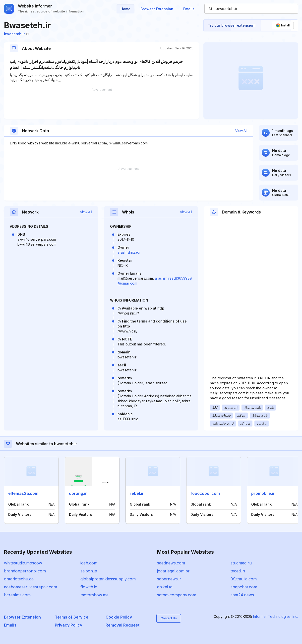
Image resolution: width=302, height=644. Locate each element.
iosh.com (89, 563)
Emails (189, 9)
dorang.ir (78, 493)
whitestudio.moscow (23, 563)
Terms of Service (72, 617)
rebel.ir (137, 493)
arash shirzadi (129, 252)
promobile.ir (263, 493)
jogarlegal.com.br (173, 571)
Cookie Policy (119, 617)
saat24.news (242, 595)
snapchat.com (244, 587)
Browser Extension (157, 9)
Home (125, 9)
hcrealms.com (17, 595)
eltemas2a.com (23, 493)
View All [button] (241, 131)
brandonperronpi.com (25, 571)
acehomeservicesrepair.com (30, 587)
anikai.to (165, 587)
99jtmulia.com (244, 579)
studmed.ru (241, 563)
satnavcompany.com (177, 595)
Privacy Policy (68, 625)
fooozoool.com (205, 493)
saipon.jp (89, 571)
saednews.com (171, 563)
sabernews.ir (169, 579)
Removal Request (122, 625)
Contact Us (169, 618)
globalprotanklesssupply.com (108, 579)
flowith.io (89, 587)
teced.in (238, 571)
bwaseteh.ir (16, 34)
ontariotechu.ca (19, 579)
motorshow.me (94, 595)
